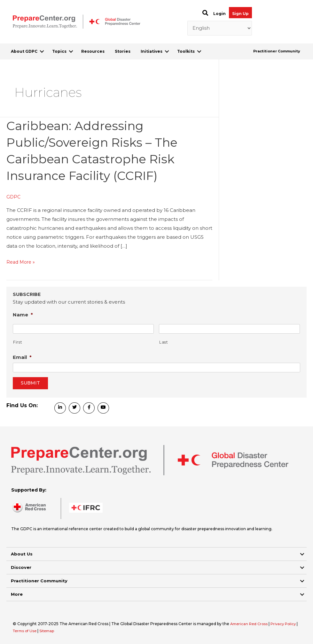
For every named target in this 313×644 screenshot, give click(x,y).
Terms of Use (28, 631)
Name (23, 314)
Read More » (22, 262)
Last (164, 342)
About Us (22, 554)
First (18, 342)
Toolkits (186, 51)
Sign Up (240, 14)
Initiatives (152, 51)
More (17, 594)
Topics (59, 51)
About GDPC (24, 51)
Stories (123, 51)
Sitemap (51, 631)
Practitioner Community (277, 51)
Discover (21, 567)
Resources (93, 51)
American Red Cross (251, 624)
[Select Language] (220, 28)
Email (22, 357)
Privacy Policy (287, 624)
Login (219, 14)
